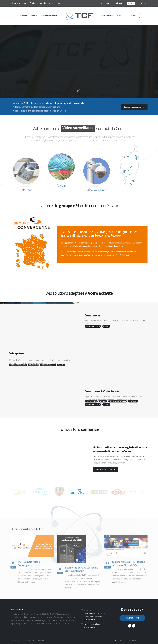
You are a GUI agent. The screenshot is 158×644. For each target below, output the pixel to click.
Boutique (126, 3)
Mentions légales (38, 640)
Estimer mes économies (134, 107)
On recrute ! (106, 3)
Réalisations (108, 16)
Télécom (23, 16)
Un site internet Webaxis (126, 640)
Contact (133, 15)
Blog (119, 16)
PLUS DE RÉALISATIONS (105, 469)
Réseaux (34, 16)
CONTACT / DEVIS (132, 618)
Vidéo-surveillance (49, 16)
